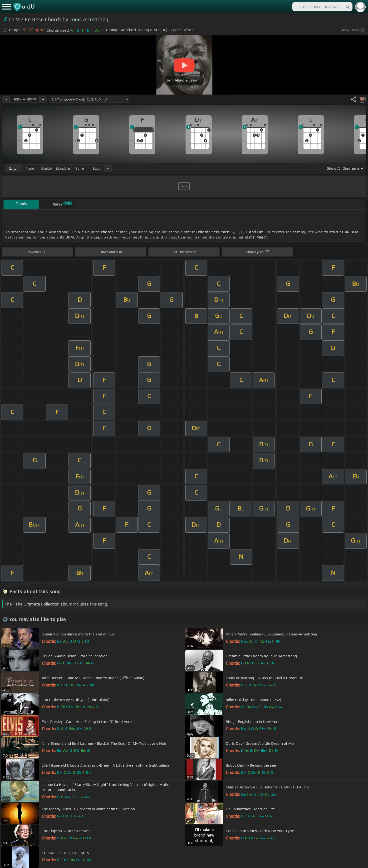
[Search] (347, 7)
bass (96, 168)
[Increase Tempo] (43, 99)
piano (30, 168)
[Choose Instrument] (108, 168)
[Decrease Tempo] (6, 99)
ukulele (46, 168)
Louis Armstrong (89, 19)
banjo (80, 168)
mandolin (63, 168)
